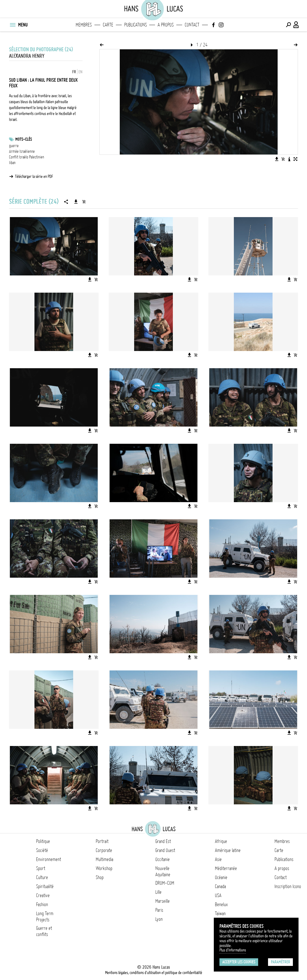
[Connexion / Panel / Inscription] (296, 25)
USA (218, 895)
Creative (43, 895)
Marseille (163, 901)
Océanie (221, 877)
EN (80, 72)
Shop (100, 877)
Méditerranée (226, 868)
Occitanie (163, 859)
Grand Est (163, 841)
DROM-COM (165, 883)
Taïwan (220, 913)
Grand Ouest (165, 850)
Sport (41, 868)
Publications (136, 25)
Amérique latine (228, 850)
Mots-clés (24, 139)
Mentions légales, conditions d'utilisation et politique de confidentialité (154, 973)
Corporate (104, 850)
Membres (84, 25)
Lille (158, 892)
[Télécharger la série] (76, 202)
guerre (14, 146)
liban (12, 163)
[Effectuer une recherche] (288, 25)
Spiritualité (45, 886)
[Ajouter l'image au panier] (283, 159)
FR (74, 72)
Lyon (159, 919)
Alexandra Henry (27, 56)
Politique (43, 841)
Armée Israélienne (22, 151)
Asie (218, 859)
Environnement (49, 859)
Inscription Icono (288, 886)
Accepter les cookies (239, 962)
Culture (42, 877)
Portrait (102, 841)
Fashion (42, 904)
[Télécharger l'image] (277, 159)
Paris (159, 910)
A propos (166, 25)
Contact (192, 25)
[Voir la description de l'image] (289, 159)
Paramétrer (280, 962)
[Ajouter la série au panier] (84, 202)
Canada (220, 886)
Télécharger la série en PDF (34, 176)
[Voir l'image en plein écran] (295, 159)
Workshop (104, 868)
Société (42, 850)
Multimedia (104, 859)
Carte (108, 25)
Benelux (221, 904)
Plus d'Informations (233, 950)
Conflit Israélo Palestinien (27, 157)
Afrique (221, 841)
